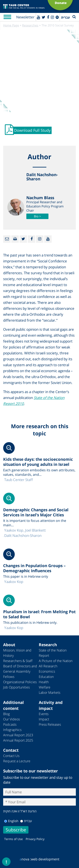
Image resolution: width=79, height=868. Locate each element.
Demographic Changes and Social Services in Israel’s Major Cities (36, 512)
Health (44, 682)
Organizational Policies (20, 682)
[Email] (7, 239)
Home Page (11, 25)
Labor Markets (50, 692)
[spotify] (57, 17)
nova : (25, 859)
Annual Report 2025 (18, 740)
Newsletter (25, 17)
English (11, 821)
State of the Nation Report (53, 653)
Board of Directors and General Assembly (20, 669)
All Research (48, 666)
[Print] (15, 239)
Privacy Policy (35, 839)
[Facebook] (48, 17)
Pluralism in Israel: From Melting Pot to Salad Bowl (39, 614)
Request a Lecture (17, 761)
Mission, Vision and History (17, 653)
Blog (6, 714)
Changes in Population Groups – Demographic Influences (34, 568)
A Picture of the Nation (56, 661)
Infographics (12, 730)
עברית (26, 821)
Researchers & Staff (18, 661)
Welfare (45, 687)
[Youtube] (38, 17)
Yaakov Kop (14, 530)
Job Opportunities (16, 687)
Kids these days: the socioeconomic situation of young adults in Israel (38, 462)
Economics (47, 671)
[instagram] (52, 17)
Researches (30, 25)
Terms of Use (13, 839)
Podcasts (10, 724)
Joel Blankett (35, 530)
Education (46, 677)
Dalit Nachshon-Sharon (23, 535)
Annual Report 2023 (18, 735)
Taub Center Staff (19, 480)
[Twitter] (44, 17)
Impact (44, 719)
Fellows (9, 677)
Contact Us (11, 756)
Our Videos (11, 719)
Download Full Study (32, 130)
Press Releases (50, 724)
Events (44, 714)
